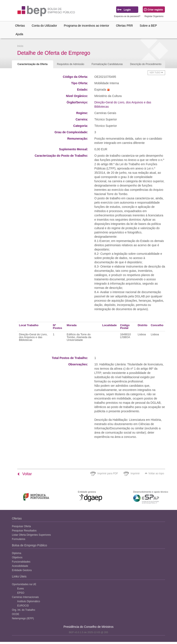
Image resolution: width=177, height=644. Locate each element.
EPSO (21, 593)
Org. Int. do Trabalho (24, 610)
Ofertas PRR (124, 26)
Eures (21, 589)
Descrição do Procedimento (146, 64)
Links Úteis (19, 576)
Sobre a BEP (148, 26)
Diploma (17, 553)
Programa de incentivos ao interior (86, 26)
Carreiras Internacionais (25, 597)
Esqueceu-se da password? (127, 16)
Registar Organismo (154, 16)
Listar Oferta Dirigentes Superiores (31, 535)
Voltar (25, 474)
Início (20, 46)
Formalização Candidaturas (107, 64)
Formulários (19, 539)
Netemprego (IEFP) (23, 618)
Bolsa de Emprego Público (29, 545)
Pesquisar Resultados (24, 531)
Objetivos (17, 557)
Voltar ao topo (154, 473)
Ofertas (20, 26)
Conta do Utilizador (44, 26)
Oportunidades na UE (24, 584)
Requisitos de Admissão (71, 64)
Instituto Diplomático (29, 601)
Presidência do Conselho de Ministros (88, 627)
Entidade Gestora (22, 570)
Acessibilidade (20, 566)
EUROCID (23, 606)
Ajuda (19, 34)
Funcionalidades (21, 562)
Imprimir (135, 473)
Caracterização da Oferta (32, 64)
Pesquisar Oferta (21, 526)
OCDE (16, 614)
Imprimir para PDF (108, 473)
